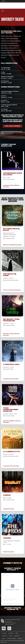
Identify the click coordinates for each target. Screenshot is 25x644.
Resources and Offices (11, 638)
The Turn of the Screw (10, 275)
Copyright (3, 638)
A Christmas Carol (11, 364)
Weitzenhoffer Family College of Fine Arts (13, 620)
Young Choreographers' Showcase (11, 409)
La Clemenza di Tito (11, 451)
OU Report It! (20, 638)
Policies (11, 636)
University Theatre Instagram (13, 569)
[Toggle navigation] (3, 11)
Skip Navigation (0, 2)
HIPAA (17, 633)
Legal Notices (17, 636)
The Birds (7, 538)
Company (7, 495)
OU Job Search (4, 636)
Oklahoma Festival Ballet (11, 229)
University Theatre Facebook (13, 609)
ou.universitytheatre (6, 604)
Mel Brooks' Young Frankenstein (11, 320)
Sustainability (11, 633)
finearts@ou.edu (4, 642)
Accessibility (4, 633)
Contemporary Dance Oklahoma (12, 174)
